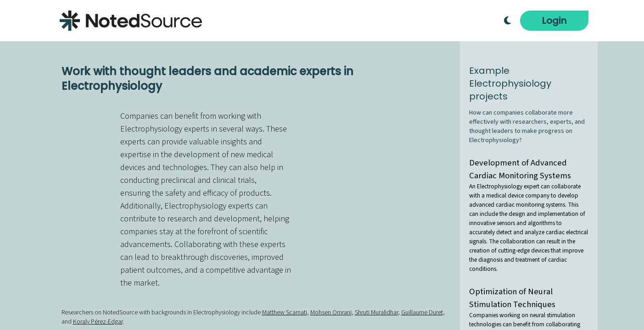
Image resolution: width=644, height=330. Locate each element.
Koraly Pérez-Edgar (98, 322)
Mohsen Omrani (331, 313)
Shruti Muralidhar (376, 313)
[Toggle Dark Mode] (507, 21)
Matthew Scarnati (285, 313)
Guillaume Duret (422, 313)
